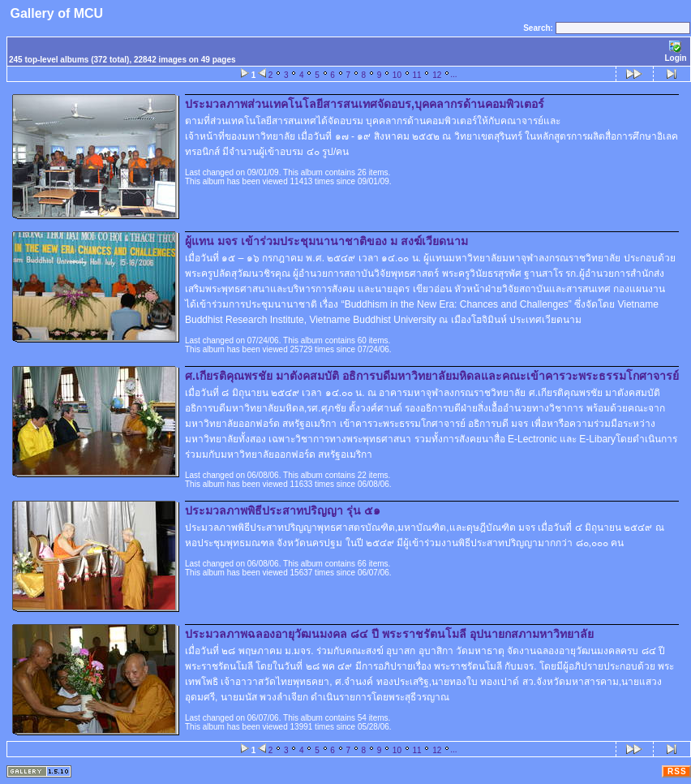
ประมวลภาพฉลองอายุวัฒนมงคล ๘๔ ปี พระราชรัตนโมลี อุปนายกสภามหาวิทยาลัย (389, 634)
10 (397, 75)
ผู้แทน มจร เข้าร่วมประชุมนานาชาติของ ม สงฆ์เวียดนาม (326, 241)
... (453, 74)
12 (437, 75)
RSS (677, 771)
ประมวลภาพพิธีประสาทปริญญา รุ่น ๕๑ (283, 510)
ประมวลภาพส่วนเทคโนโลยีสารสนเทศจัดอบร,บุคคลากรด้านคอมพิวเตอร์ (365, 104)
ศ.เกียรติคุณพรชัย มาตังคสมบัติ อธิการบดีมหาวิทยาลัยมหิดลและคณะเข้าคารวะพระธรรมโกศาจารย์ (432, 376)
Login (675, 52)
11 (417, 75)
